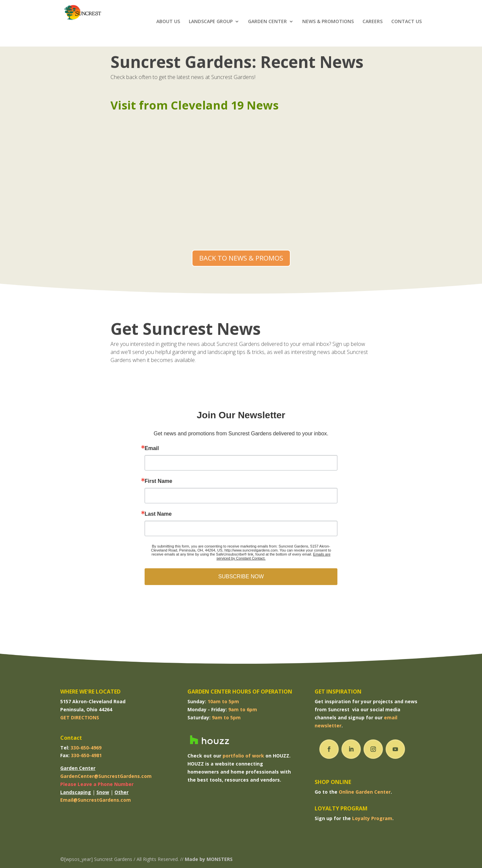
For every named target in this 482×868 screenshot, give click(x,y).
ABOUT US (168, 24)
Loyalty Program (372, 818)
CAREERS (373, 24)
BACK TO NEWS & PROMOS (241, 258)
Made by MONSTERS (209, 859)
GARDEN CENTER (267, 24)
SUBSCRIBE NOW (241, 576)
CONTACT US (407, 24)
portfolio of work (243, 756)
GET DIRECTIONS (80, 717)
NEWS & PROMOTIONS (328, 24)
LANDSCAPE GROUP (211, 24)
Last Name (158, 514)
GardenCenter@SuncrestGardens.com (106, 776)
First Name (158, 481)
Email (152, 448)
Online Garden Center (365, 792)
